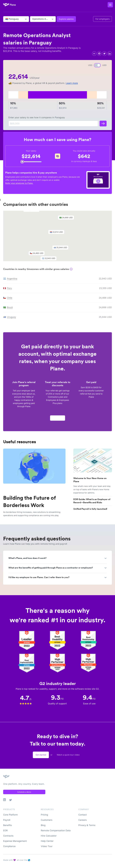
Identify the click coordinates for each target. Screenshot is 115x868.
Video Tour (47, 846)
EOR (5, 831)
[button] (58, 234)
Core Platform (10, 815)
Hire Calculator (49, 836)
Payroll (7, 820)
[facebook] (99, 54)
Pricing (44, 815)
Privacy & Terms (87, 825)
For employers (102, 19)
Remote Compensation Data (56, 831)
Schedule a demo (24, 792)
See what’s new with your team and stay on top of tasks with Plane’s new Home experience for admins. (92, 489)
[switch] (97, 65)
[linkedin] (110, 54)
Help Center (47, 841)
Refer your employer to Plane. (19, 183)
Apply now (58, 419)
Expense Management (15, 841)
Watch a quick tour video (68, 755)
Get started (41, 755)
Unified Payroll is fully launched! (90, 509)
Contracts (8, 836)
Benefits (8, 825)
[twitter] (104, 54)
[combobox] (6, 19)
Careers (83, 820)
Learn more (72, 83)
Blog (43, 825)
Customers (47, 820)
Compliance (9, 846)
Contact (83, 815)
